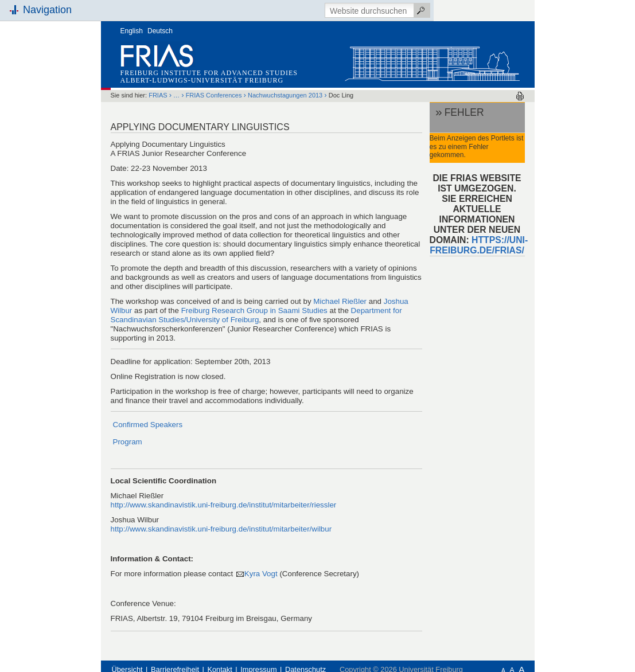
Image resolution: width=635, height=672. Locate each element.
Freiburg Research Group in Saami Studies (254, 310)
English (132, 31)
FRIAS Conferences (215, 95)
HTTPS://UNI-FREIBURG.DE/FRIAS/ (479, 245)
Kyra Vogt (261, 574)
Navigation (47, 10)
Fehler (464, 112)
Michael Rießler (340, 301)
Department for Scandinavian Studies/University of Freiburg (256, 315)
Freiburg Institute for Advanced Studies (209, 73)
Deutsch (160, 31)
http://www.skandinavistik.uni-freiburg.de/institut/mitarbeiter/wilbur (221, 529)
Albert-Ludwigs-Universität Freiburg (202, 80)
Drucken (520, 96)
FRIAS (158, 95)
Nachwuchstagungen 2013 (285, 95)
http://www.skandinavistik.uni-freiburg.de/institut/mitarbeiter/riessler (224, 505)
